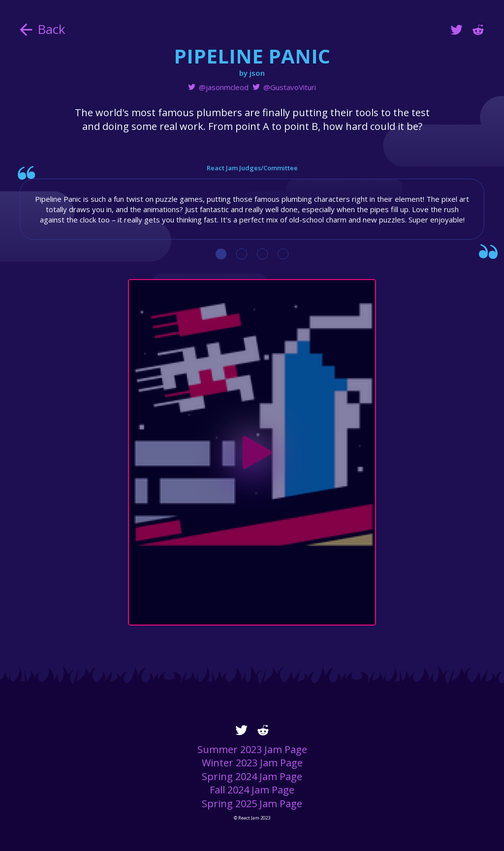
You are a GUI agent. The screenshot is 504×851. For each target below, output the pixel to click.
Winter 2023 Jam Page (252, 763)
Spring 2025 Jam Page (252, 804)
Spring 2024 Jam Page (252, 776)
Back (43, 29)
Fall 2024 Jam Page (252, 790)
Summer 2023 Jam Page (252, 749)
